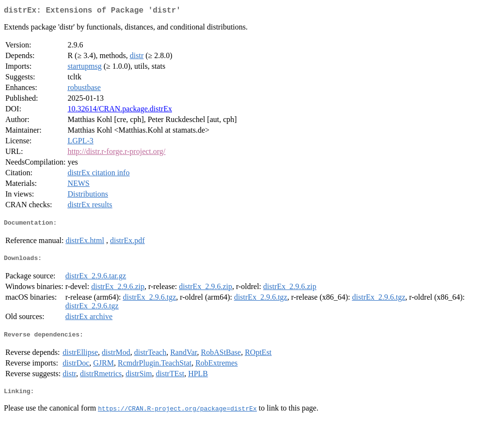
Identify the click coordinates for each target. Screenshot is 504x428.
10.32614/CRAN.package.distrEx (120, 111)
